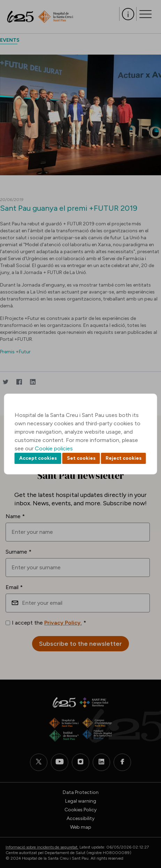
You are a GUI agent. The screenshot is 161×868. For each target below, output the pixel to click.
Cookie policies (54, 448)
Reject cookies (124, 458)
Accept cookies (38, 458)
